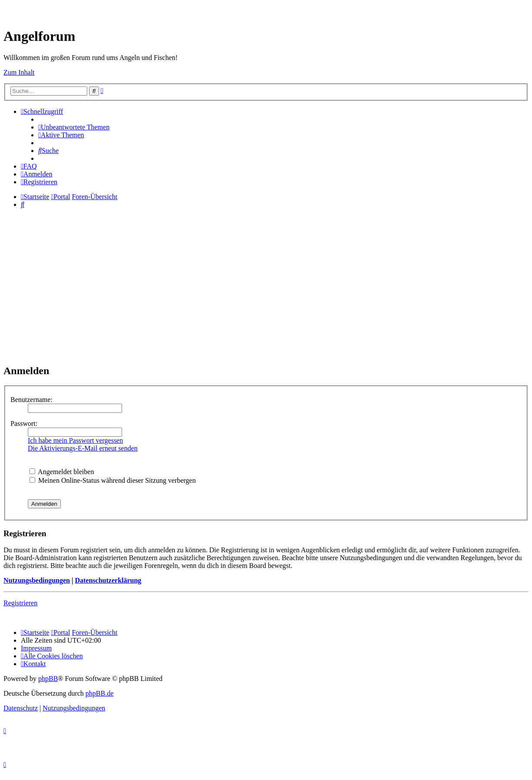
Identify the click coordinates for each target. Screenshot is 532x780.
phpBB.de (99, 693)
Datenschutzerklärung (108, 580)
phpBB (48, 679)
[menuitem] (74, 127)
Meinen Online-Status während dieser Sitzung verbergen (113, 480)
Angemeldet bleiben (62, 472)
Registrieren (20, 603)
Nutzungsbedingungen (37, 580)
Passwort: (24, 423)
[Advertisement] (266, 295)
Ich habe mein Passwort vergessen (75, 440)
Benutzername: (31, 400)
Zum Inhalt (19, 72)
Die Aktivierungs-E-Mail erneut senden (83, 448)
